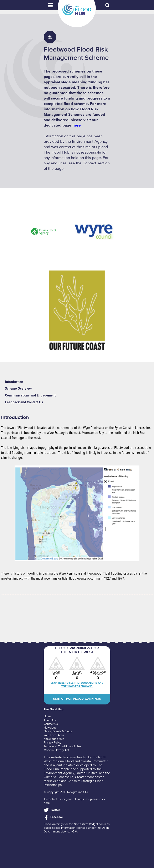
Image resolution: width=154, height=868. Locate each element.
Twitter (55, 810)
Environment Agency (59, 773)
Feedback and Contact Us (24, 402)
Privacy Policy (52, 743)
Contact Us (51, 724)
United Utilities (87, 773)
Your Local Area (54, 735)
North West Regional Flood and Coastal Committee (76, 759)
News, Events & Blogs (58, 731)
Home (48, 716)
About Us (50, 720)
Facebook (57, 817)
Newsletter (51, 728)
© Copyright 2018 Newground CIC (66, 792)
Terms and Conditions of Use (62, 746)
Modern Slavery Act (56, 750)
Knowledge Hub (54, 739)
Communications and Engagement (30, 396)
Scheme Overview (18, 389)
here (77, 125)
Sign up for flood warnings (77, 699)
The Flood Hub (77, 10)
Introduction (14, 382)
